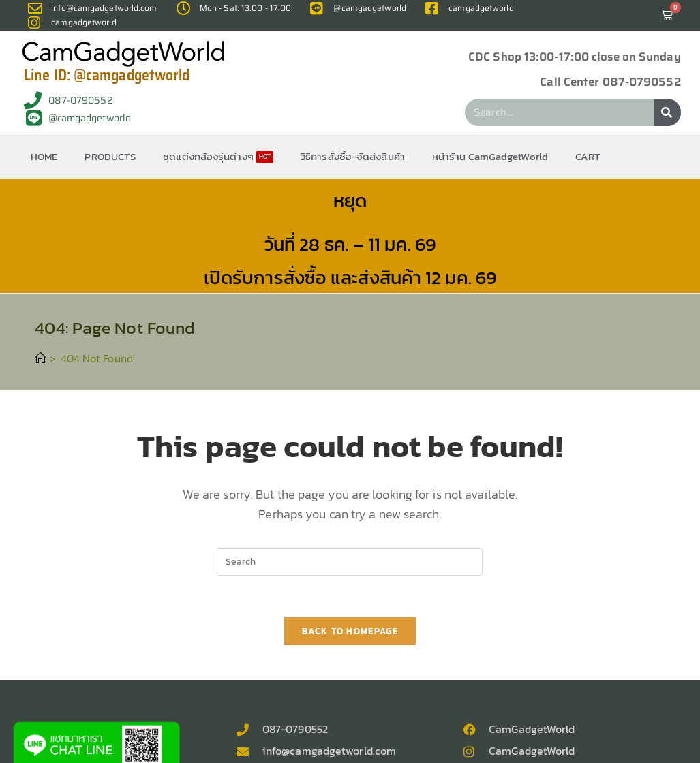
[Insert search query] (350, 562)
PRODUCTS (110, 156)
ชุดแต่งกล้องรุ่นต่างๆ (218, 156)
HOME (44, 156)
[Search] (668, 112)
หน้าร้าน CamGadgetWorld (490, 156)
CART (588, 156)
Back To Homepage (350, 631)
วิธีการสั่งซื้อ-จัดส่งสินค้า (353, 156)
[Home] (40, 358)
